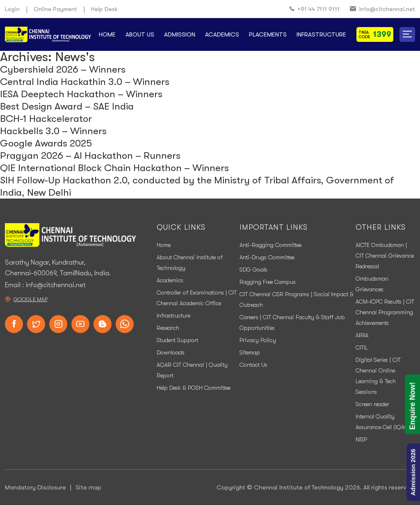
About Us (140, 34)
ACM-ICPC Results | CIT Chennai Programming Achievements (385, 312)
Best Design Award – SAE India (67, 106)
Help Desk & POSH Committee (194, 388)
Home (107, 34)
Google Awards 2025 (46, 143)
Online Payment (55, 9)
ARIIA (362, 335)
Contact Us (253, 365)
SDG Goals (253, 270)
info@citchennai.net (382, 9)
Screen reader (372, 404)
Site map (88, 487)
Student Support (177, 340)
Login (12, 9)
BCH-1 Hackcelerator (46, 119)
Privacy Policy (258, 340)
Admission (180, 34)
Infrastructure (321, 34)
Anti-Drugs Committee (267, 257)
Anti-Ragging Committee (270, 245)
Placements (268, 34)
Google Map (31, 299)
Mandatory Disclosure (35, 487)
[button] (407, 34)
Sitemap (250, 352)
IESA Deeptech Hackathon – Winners (81, 94)
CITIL (362, 347)
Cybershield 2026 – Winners (63, 69)
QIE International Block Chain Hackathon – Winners (114, 168)
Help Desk (104, 9)
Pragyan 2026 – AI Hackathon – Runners (90, 155)
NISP (361, 439)
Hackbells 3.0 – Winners (53, 131)
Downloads (171, 352)
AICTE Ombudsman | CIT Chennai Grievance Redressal (385, 256)
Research (168, 328)
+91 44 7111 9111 (315, 9)
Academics (222, 34)
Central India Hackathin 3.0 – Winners (85, 82)
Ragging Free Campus (268, 282)
